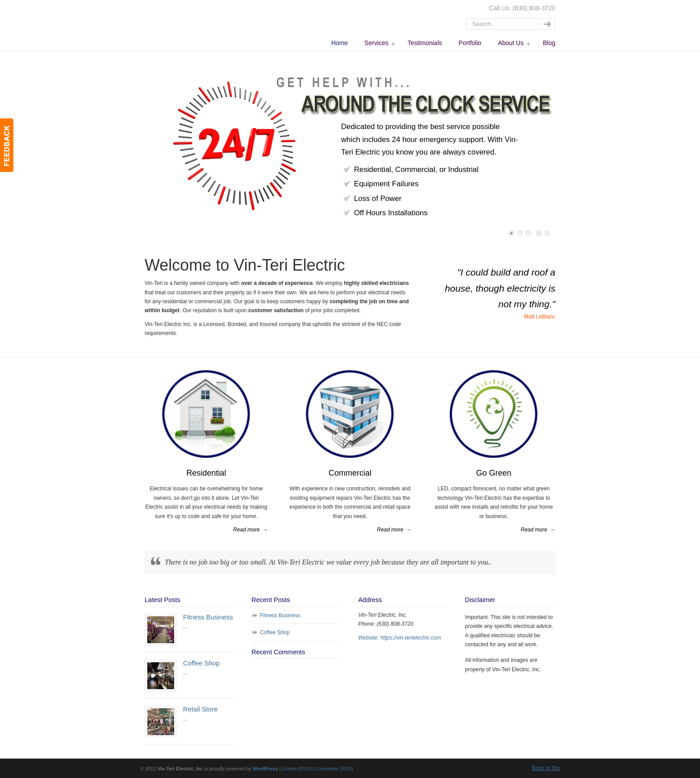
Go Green (494, 473)
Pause (539, 233)
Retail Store (200, 709)
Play (548, 233)
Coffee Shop (201, 663)
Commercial (350, 473)
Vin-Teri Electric (197, 25)
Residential (206, 473)
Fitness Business (208, 617)
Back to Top (546, 768)
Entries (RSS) (296, 769)
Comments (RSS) (334, 769)
